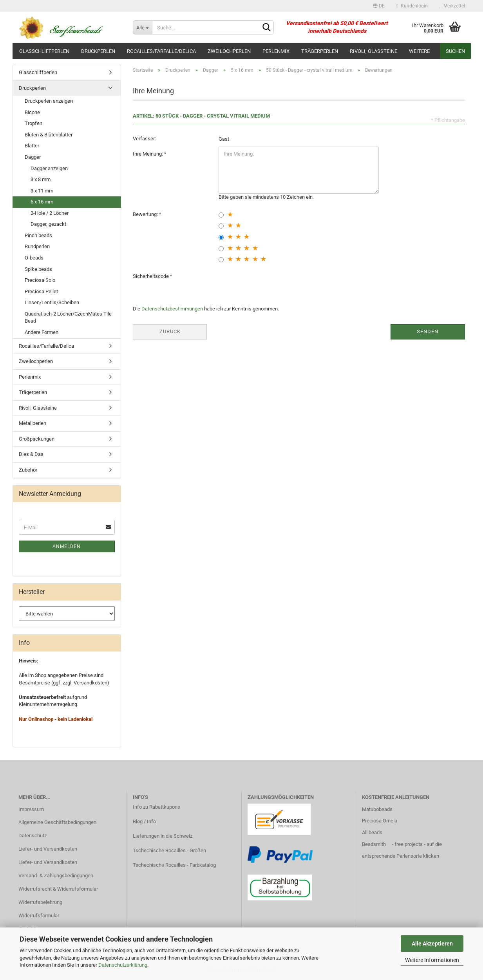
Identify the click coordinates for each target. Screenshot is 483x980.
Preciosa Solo (40, 280)
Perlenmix (276, 51)
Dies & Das (31, 454)
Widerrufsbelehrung (40, 902)
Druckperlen (98, 51)
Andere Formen (42, 332)
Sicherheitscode (151, 276)
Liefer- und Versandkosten (48, 849)
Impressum (31, 809)
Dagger (33, 157)
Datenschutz (33, 836)
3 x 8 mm (41, 179)
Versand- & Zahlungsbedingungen (56, 876)
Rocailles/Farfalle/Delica (161, 51)
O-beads (34, 258)
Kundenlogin (412, 6)
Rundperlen (37, 246)
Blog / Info (144, 821)
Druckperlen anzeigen (49, 101)
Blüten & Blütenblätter (49, 135)
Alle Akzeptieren (432, 944)
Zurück (170, 331)
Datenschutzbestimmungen (172, 309)
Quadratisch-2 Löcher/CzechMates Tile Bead (68, 318)
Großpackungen (37, 439)
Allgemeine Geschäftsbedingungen (57, 822)
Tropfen (33, 123)
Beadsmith (374, 844)
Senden (428, 331)
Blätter (32, 146)
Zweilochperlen (229, 51)
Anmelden (67, 546)
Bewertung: (146, 214)
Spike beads (38, 269)
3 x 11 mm (42, 191)
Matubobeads (377, 809)
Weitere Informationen (432, 960)
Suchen (455, 51)
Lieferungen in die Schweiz (163, 836)
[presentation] (278, 284)
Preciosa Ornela (380, 821)
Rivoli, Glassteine (374, 51)
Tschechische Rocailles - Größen (169, 850)
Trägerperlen (320, 51)
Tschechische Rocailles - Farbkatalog (174, 865)
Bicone (32, 112)
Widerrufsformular (39, 916)
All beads (372, 832)
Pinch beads (38, 235)
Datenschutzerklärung (123, 965)
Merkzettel (452, 6)
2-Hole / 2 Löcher (50, 213)
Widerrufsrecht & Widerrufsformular (58, 889)
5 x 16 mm (42, 202)
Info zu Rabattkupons (156, 807)
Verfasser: (144, 139)
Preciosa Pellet (41, 291)
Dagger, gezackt (48, 224)
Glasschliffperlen (44, 51)
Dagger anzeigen (49, 168)
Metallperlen (33, 423)
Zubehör (28, 470)
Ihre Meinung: (148, 154)
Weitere (419, 51)
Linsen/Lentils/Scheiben (52, 302)
